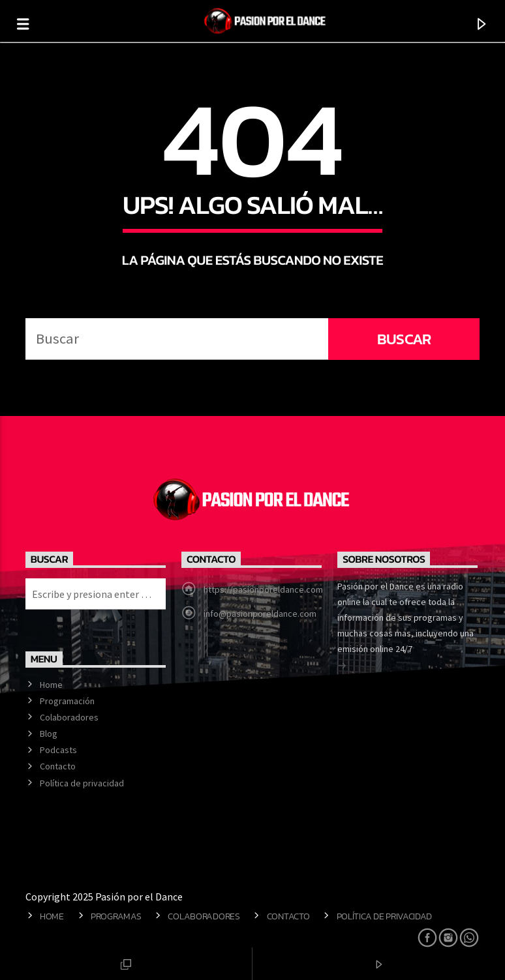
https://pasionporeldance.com (263, 589)
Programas (116, 916)
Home (51, 685)
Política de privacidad (82, 783)
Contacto (58, 766)
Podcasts (58, 750)
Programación (67, 701)
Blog (49, 734)
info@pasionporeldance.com (260, 614)
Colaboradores (69, 717)
